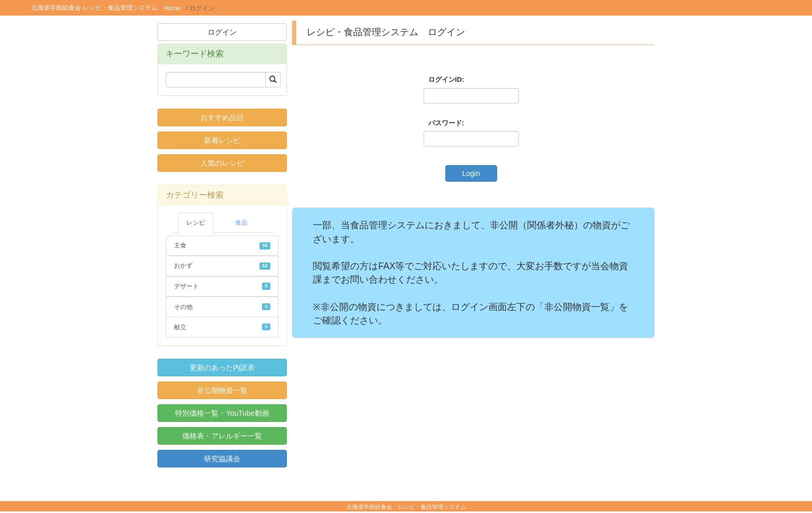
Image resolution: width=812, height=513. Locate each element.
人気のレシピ (222, 163)
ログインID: (446, 79)
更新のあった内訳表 (222, 368)
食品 (241, 223)
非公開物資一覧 (222, 390)
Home (172, 8)
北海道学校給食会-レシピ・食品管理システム (94, 8)
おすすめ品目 (222, 118)
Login (471, 173)
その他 (222, 307)
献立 (222, 327)
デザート (222, 286)
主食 (222, 245)
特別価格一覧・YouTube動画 (222, 413)
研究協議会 (222, 459)
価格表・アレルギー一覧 (222, 436)
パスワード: (446, 123)
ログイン (222, 32)
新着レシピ (222, 140)
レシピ (196, 223)
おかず (222, 266)
